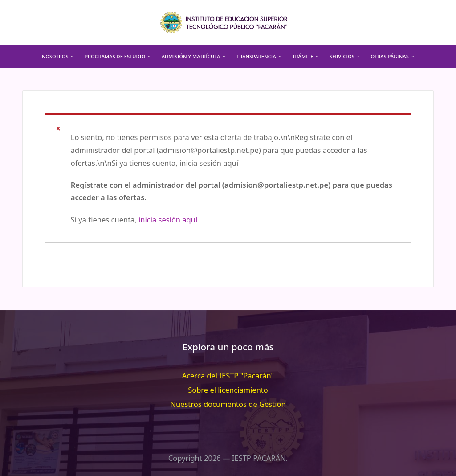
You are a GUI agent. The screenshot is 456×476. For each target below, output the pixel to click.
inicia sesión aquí (168, 220)
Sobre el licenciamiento (228, 390)
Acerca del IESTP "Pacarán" (228, 375)
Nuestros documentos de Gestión (228, 404)
